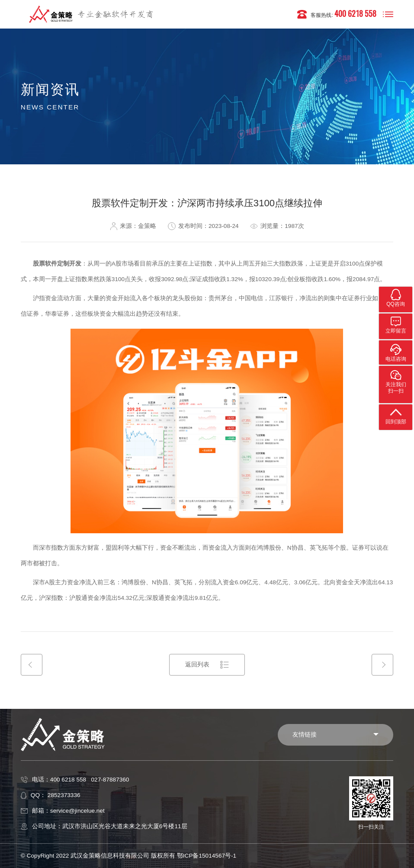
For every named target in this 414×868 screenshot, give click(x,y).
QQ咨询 (396, 298)
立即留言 (396, 324)
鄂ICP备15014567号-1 (207, 856)
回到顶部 (396, 415)
